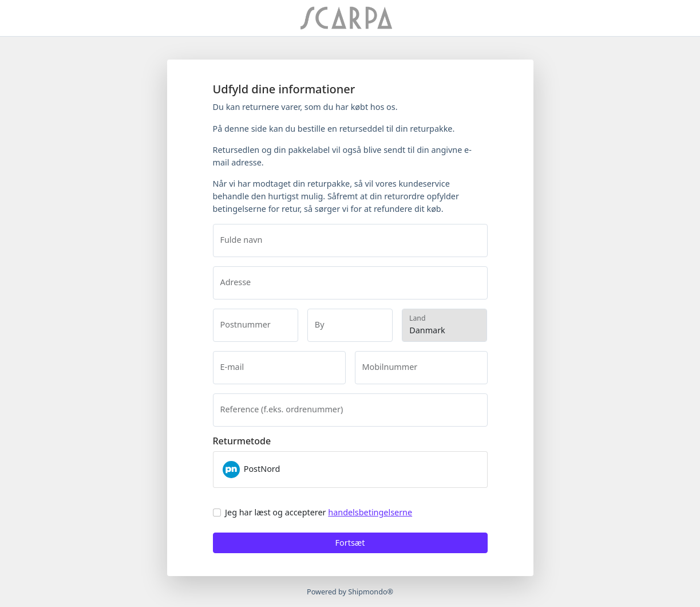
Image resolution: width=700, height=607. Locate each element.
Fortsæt (350, 543)
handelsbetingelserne (370, 512)
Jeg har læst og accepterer (319, 512)
